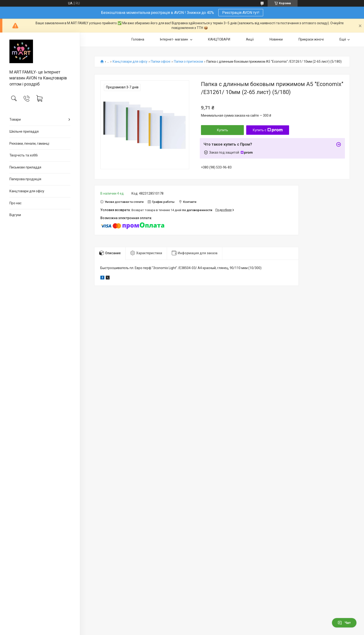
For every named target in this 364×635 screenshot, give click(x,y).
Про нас (15, 203)
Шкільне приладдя (24, 131)
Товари (15, 119)
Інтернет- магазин (174, 39)
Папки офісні (161, 62)
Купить (223, 130)
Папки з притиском (188, 62)
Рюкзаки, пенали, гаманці (29, 143)
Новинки (276, 39)
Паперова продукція (25, 179)
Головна (138, 39)
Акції (250, 39)
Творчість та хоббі (24, 155)
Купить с (268, 130)
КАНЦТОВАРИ (219, 39)
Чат (344, 623)
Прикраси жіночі (311, 39)
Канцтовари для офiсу (27, 191)
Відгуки (15, 215)
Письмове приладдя (25, 167)
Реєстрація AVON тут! (241, 13)
